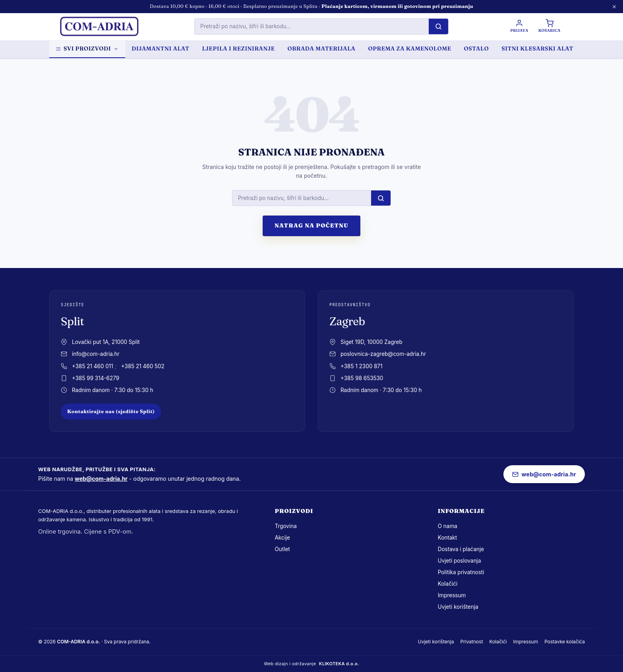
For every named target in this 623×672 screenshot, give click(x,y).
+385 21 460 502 (143, 366)
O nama (448, 526)
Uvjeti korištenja (458, 607)
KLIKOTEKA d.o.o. (339, 664)
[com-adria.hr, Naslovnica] (99, 27)
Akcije (282, 538)
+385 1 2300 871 (361, 366)
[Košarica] (549, 26)
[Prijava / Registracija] (519, 26)
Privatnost (471, 642)
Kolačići (448, 584)
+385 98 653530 (362, 378)
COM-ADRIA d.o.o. (78, 642)
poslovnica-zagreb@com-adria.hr (383, 354)
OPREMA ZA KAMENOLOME (409, 49)
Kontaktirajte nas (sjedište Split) (111, 411)
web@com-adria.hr (101, 479)
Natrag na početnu (311, 225)
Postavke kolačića (565, 642)
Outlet (282, 549)
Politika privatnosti (461, 572)
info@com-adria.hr (96, 354)
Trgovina (285, 526)
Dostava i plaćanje (461, 549)
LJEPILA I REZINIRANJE (238, 49)
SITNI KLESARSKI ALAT (537, 49)
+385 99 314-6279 (96, 378)
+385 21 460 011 (93, 366)
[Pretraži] (438, 26)
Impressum (452, 595)
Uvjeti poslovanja (460, 561)
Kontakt (448, 538)
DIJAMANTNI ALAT (160, 49)
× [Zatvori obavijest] (614, 6)
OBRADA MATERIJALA (322, 49)
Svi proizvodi (87, 49)
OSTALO (477, 49)
